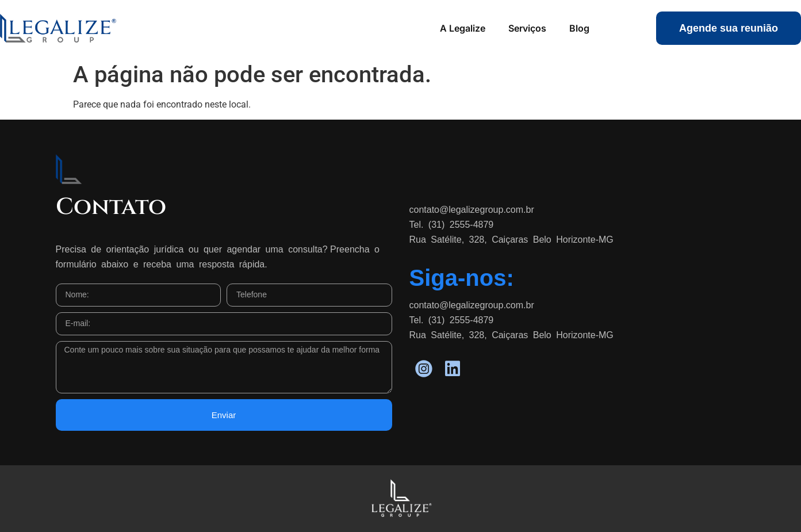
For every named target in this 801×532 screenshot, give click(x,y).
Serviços (527, 28)
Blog (579, 28)
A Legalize (463, 28)
